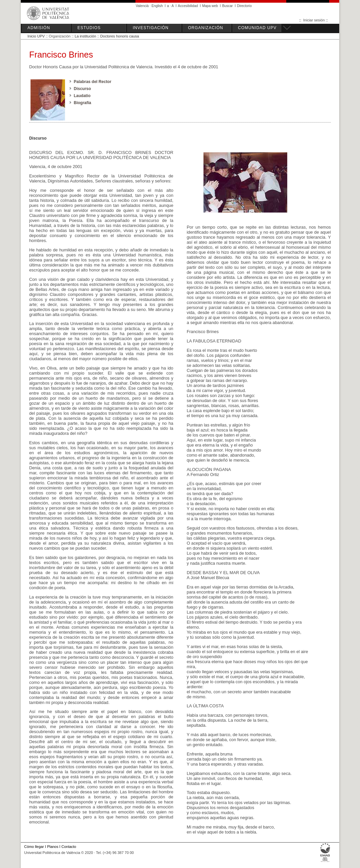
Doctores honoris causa (120, 36)
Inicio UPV (36, 36)
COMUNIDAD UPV (257, 28)
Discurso (82, 89)
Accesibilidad (188, 6)
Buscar (228, 6)
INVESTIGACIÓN (151, 28)
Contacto (69, 847)
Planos (52, 847)
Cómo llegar (34, 847)
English (157, 6)
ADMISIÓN (39, 28)
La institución (85, 36)
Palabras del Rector (93, 82)
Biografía (82, 103)
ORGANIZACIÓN (206, 28)
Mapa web (210, 6)
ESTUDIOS (89, 28)
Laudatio (82, 96)
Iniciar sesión (314, 20)
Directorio (244, 6)
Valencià (142, 6)
